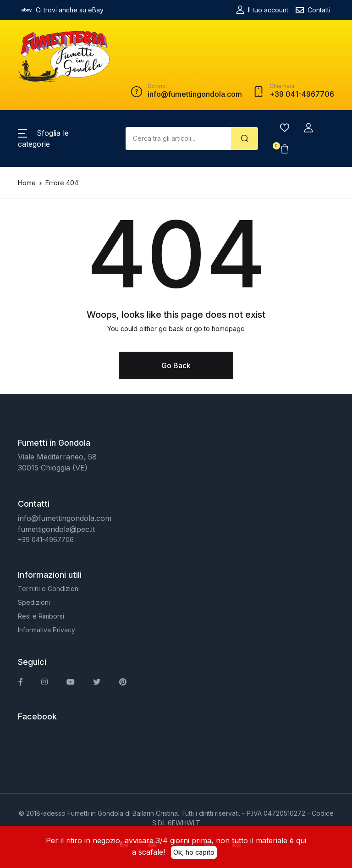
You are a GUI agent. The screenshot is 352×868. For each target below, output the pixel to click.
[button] (308, 128)
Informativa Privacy (47, 630)
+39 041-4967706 (46, 539)
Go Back (176, 365)
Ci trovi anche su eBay (63, 10)
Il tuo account (262, 10)
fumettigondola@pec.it (56, 529)
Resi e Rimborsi (41, 616)
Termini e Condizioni (49, 589)
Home (27, 183)
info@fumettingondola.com (65, 518)
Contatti (313, 10)
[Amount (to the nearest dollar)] (179, 138)
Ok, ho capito (194, 852)
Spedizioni (34, 602)
